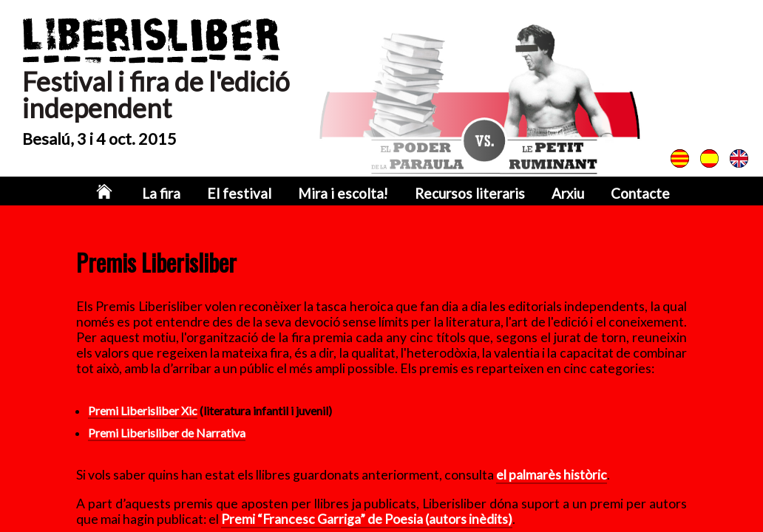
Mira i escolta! (346, 194)
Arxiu (552, 194)
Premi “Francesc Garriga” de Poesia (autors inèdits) (367, 519)
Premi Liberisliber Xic (143, 410)
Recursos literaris (461, 194)
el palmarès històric (552, 475)
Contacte (621, 194)
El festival (252, 194)
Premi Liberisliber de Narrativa (167, 433)
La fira (182, 194)
